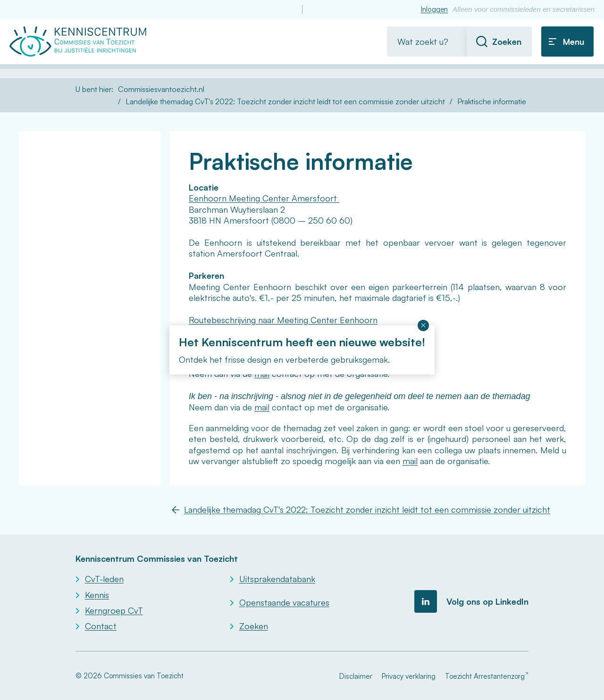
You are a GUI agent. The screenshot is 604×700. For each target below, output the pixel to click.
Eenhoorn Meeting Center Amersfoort (264, 198)
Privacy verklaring (409, 676)
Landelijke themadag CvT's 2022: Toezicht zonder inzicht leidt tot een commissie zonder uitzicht (285, 101)
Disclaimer (356, 676)
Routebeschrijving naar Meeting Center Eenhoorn (283, 320)
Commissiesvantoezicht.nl (161, 89)
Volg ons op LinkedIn (487, 601)
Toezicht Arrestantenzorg (485, 676)
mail (262, 407)
